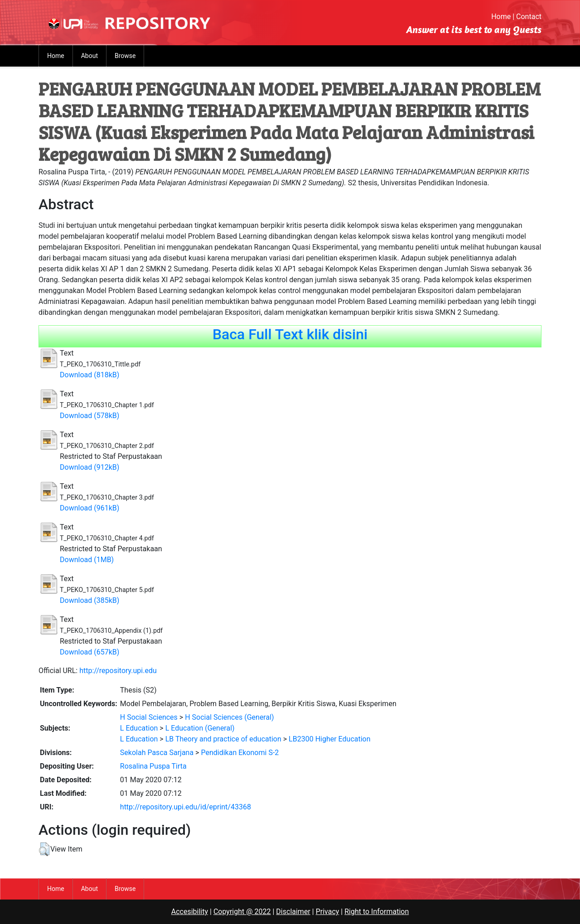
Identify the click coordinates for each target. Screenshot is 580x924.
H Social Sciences (149, 717)
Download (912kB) (89, 467)
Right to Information (377, 912)
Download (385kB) (89, 600)
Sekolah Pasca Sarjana (157, 753)
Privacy (328, 912)
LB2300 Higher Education (329, 739)
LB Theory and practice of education (223, 739)
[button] (44, 849)
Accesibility (190, 912)
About (89, 56)
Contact (529, 17)
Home (501, 17)
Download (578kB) (89, 416)
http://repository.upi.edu (118, 671)
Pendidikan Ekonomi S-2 (240, 753)
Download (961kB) (89, 508)
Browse (125, 56)
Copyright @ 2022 (242, 912)
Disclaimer (293, 912)
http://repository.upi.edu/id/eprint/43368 (186, 807)
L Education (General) (200, 728)
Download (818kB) (89, 375)
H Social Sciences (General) (229, 717)
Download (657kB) (89, 652)
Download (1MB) (87, 560)
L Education (139, 728)
